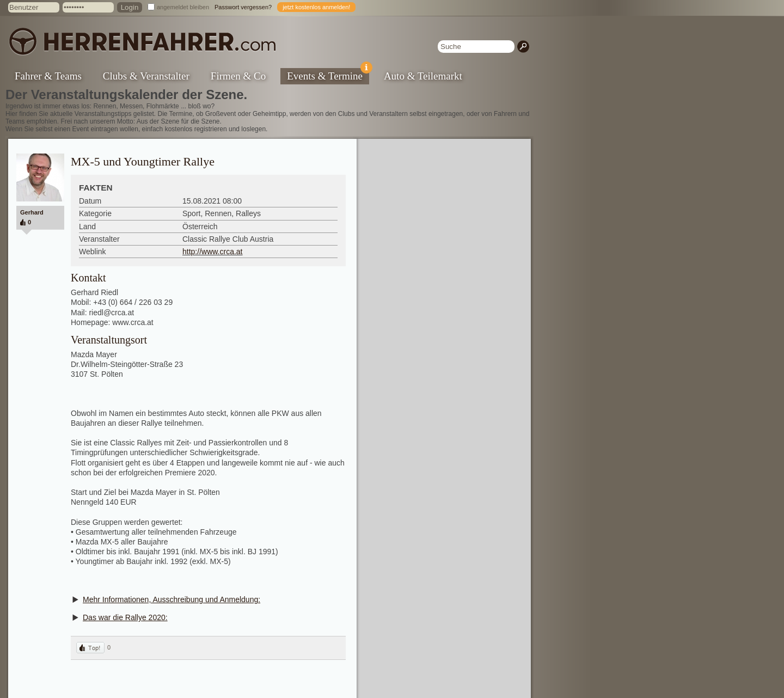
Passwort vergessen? (243, 7)
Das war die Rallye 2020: (125, 617)
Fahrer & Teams (48, 76)
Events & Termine (328, 75)
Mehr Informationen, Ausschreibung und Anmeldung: (171, 599)
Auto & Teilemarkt (423, 76)
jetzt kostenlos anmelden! (316, 7)
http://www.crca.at (212, 252)
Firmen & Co (238, 76)
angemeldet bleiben (183, 7)
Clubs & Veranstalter (146, 76)
